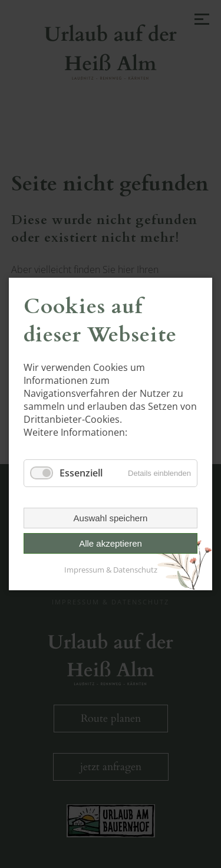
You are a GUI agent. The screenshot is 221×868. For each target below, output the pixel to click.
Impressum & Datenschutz (111, 570)
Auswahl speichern (111, 518)
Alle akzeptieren (111, 543)
